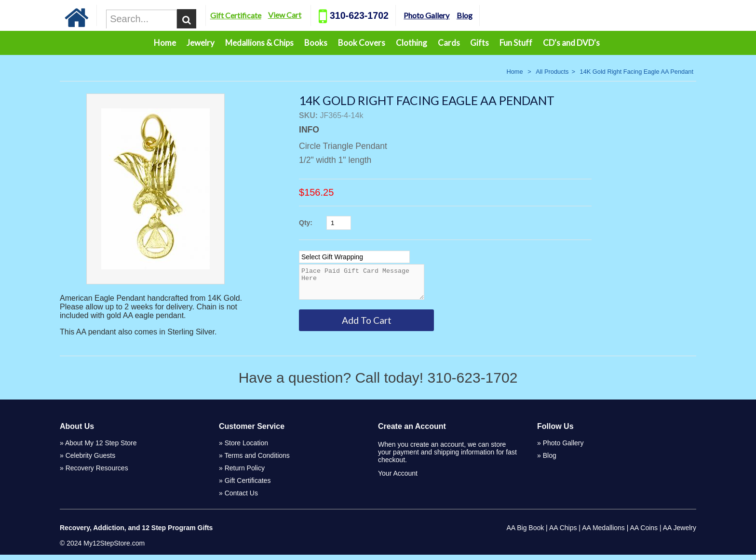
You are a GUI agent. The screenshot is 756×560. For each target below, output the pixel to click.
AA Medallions (603, 533)
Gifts (479, 43)
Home (165, 43)
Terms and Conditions (257, 461)
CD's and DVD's (571, 43)
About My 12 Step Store (101, 448)
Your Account (398, 479)
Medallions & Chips (259, 43)
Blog (490, 15)
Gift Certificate (261, 15)
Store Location (246, 448)
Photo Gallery (452, 15)
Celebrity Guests (90, 461)
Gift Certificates (248, 486)
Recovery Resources (97, 473)
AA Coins (644, 533)
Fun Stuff (516, 43)
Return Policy (245, 473)
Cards (449, 43)
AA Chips (563, 533)
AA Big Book (525, 533)
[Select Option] (354, 257)
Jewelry (201, 43)
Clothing (412, 43)
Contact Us (241, 498)
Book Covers (362, 43)
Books (316, 43)
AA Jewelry (680, 533)
